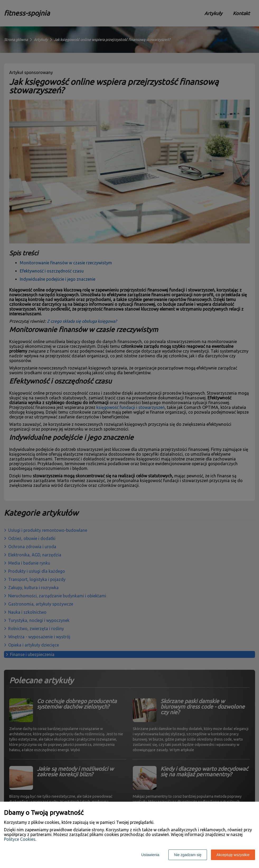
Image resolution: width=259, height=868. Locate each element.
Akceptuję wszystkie (233, 855)
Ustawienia (150, 855)
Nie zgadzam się (188, 855)
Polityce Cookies (20, 839)
